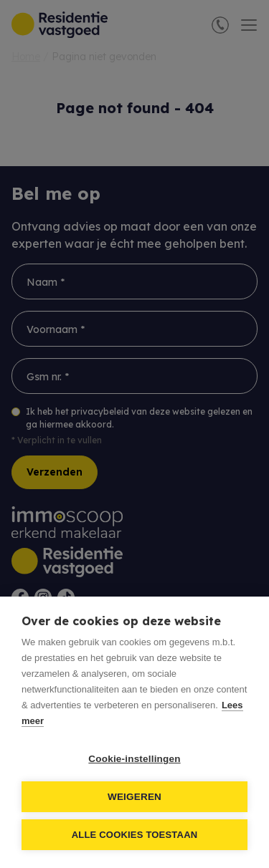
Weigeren (134, 797)
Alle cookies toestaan (135, 835)
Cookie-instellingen (134, 759)
